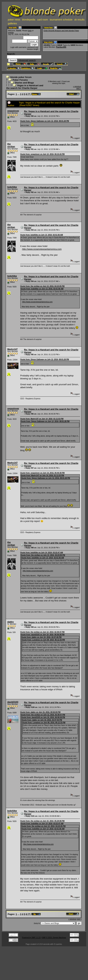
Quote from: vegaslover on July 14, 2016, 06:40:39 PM (42, 473)
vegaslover (13, 111)
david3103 (13, 702)
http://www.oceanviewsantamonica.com (42, 249)
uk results (79, 20)
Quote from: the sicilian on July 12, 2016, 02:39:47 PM (42, 632)
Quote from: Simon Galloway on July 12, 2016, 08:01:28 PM (45, 121)
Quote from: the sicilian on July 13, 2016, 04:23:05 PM (42, 286)
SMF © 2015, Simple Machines (54, 938)
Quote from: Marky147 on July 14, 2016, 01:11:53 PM (42, 419)
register (11, 33)
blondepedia (29, 20)
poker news (14, 20)
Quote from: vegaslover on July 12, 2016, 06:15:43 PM (42, 154)
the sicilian (11, 145)
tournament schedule (61, 20)
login (30, 31)
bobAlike (12, 187)
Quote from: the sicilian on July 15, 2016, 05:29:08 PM (42, 821)
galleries (12, 23)
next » (79, 88)
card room (43, 20)
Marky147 (12, 349)
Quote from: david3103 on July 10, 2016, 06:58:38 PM (43, 635)
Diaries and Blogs (24, 83)
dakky (11, 622)
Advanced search (27, 60)
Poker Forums (20, 80)
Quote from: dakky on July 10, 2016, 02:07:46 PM (41, 637)
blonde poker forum (21, 77)
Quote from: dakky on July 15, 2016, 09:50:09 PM (40, 712)
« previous (77, 86)
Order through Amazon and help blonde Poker (61, 31)
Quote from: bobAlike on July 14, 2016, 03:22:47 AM (41, 553)
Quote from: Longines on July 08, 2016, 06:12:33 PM (43, 640)
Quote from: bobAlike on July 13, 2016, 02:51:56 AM (41, 235)
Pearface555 (61, 47)
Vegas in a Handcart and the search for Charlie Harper (25, 87)
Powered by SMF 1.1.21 (31, 938)
